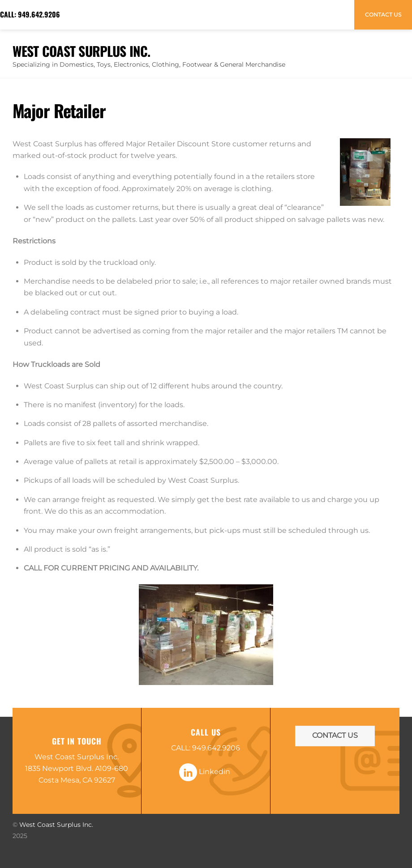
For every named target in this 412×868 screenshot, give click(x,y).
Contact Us (383, 15)
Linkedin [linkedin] (205, 772)
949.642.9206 (39, 14)
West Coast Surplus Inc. (56, 825)
